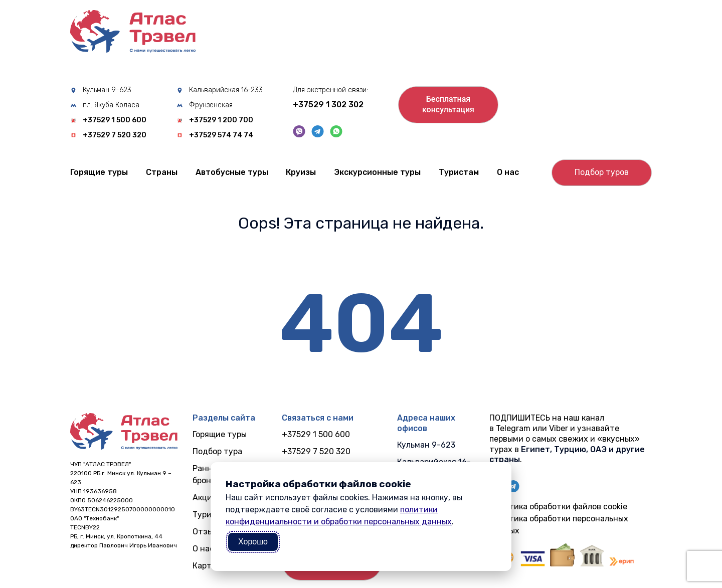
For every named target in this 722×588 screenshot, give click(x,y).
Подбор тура (217, 451)
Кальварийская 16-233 (226, 90)
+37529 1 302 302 (328, 105)
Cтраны (162, 172)
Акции (205, 498)
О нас (508, 172)
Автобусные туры (232, 172)
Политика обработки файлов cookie (558, 507)
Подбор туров (602, 172)
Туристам (459, 172)
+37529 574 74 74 (221, 135)
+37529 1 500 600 (115, 120)
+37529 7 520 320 (115, 135)
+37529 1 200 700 (221, 120)
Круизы (301, 172)
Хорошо (253, 542)
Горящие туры (99, 172)
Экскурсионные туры (377, 172)
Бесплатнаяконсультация (448, 104)
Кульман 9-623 (107, 90)
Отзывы (208, 532)
